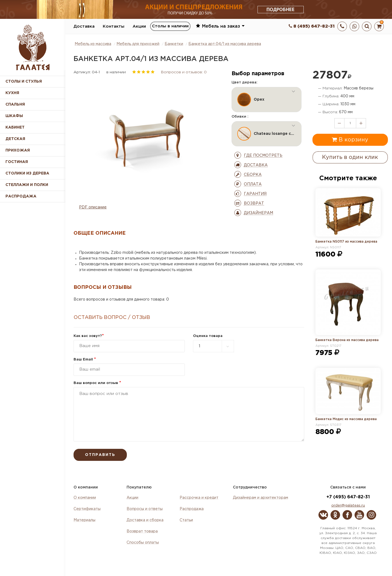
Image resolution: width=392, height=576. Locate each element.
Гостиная (17, 162)
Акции (139, 26)
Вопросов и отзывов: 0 (184, 72)
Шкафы (14, 116)
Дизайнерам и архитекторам (261, 498)
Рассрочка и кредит (199, 498)
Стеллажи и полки (27, 185)
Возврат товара (142, 531)
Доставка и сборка (145, 520)
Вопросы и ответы (145, 509)
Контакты (114, 26)
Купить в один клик (350, 157)
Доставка (84, 26)
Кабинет (15, 127)
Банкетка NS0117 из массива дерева (346, 242)
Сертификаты (87, 509)
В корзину (350, 139)
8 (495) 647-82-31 (312, 26)
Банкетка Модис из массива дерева (346, 419)
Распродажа (192, 509)
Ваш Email (85, 360)
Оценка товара (208, 336)
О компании (85, 498)
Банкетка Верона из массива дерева (347, 340)
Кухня (12, 93)
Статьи (186, 520)
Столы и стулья (24, 82)
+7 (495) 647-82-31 (348, 497)
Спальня (15, 104)
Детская (15, 139)
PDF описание (93, 207)
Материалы (84, 520)
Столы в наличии (170, 26)
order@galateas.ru (348, 506)
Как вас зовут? (89, 336)
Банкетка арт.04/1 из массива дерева (225, 44)
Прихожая (18, 150)
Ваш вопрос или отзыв (97, 383)
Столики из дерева (27, 173)
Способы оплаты (143, 543)
